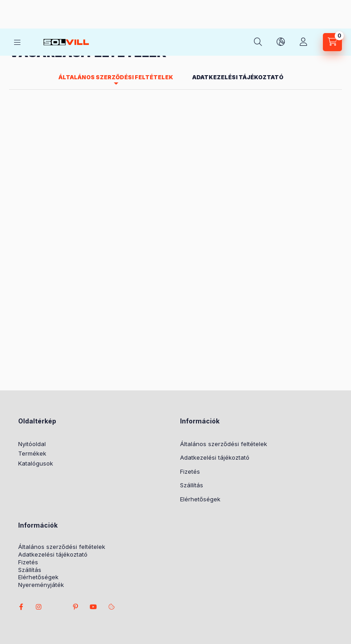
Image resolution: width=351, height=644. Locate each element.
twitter (57, 542)
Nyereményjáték (41, 520)
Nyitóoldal (32, 379)
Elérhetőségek (200, 434)
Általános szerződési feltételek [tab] (116, 12)
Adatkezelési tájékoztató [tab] (238, 12)
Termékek (32, 389)
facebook (21, 542)
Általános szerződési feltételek (224, 379)
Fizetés (190, 407)
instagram (39, 542)
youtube (93, 542)
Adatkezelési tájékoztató (215, 393)
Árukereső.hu (157, 603)
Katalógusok (36, 399)
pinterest (75, 542)
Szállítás (192, 420)
